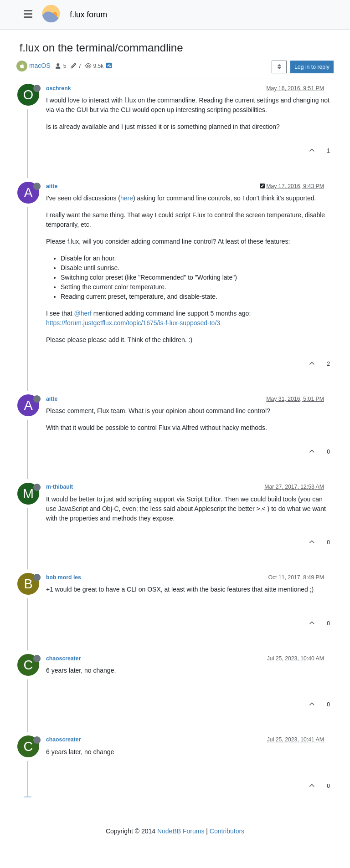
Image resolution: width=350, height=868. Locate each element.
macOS (40, 66)
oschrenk (58, 88)
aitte (52, 186)
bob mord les (64, 577)
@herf (82, 313)
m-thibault (59, 487)
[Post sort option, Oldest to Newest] (279, 67)
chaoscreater (63, 659)
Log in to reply (312, 67)
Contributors (227, 831)
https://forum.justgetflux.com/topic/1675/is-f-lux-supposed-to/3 (133, 323)
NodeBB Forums (181, 831)
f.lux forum (88, 15)
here (127, 198)
